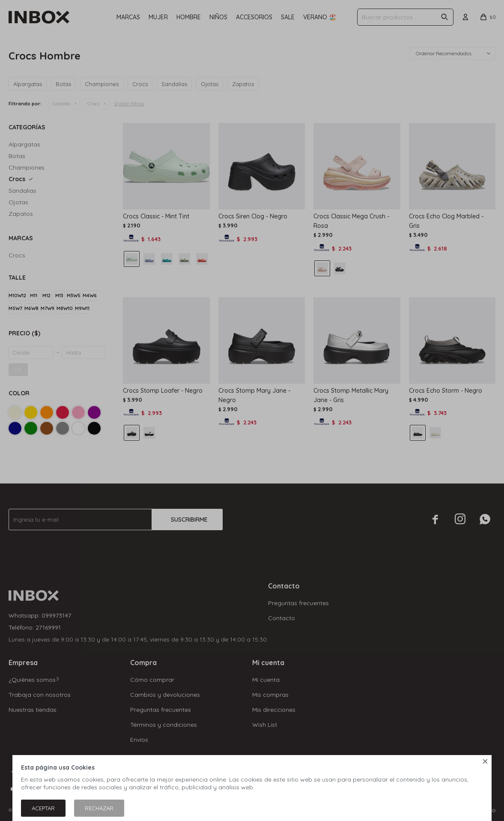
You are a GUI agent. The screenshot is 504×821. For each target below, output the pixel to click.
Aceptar (43, 808)
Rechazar (99, 808)
